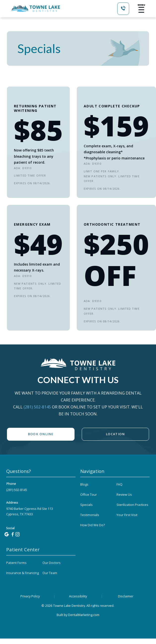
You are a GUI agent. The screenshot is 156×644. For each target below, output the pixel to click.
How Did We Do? (93, 535)
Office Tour (89, 504)
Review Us (124, 504)
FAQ (119, 494)
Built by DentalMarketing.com (78, 615)
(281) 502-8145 (38, 407)
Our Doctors (52, 572)
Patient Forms (16, 572)
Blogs (84, 494)
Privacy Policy (30, 597)
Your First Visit (127, 525)
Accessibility (78, 597)
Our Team (50, 583)
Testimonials (90, 525)
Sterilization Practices (132, 514)
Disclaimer (126, 597)
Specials (86, 514)
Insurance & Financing (22, 583)
